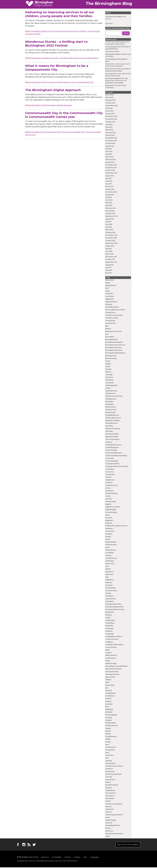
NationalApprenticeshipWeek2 (116, 666)
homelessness (110, 588)
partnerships (110, 685)
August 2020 (110, 195)
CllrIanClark (109, 402)
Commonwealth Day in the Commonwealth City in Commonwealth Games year (64, 115)
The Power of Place (112, 52)
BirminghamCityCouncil (114, 350)
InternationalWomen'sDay (115, 610)
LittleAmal (109, 631)
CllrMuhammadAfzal (112, 421)
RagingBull (109, 709)
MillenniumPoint (111, 655)
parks (107, 682)
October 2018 (110, 241)
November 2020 (111, 192)
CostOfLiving (110, 475)
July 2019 (108, 222)
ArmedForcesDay (112, 318)
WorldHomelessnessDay (114, 834)
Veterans (108, 807)
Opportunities (110, 677)
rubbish (108, 739)
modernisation (111, 658)
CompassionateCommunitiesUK (117, 466)
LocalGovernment (112, 639)
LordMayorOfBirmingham (114, 645)
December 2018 (111, 235)
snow (107, 744)
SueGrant (109, 777)
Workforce (109, 831)
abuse (108, 291)
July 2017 (108, 268)
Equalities (109, 534)
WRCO (108, 836)
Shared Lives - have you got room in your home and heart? (117, 65)
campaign (109, 375)
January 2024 (110, 114)
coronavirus (110, 472)
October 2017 (110, 259)
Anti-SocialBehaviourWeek (115, 310)
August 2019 (110, 219)
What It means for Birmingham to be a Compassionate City (57, 68)
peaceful (109, 691)
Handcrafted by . (54, 861)
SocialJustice (110, 750)
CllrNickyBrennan (111, 423)
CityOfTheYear (110, 394)
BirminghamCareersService (115, 345)
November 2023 (111, 119)
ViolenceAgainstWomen (114, 815)
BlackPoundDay (111, 358)
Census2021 (109, 383)
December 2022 (111, 138)
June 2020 (109, 200)
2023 (107, 288)
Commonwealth (111, 450)
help (107, 577)
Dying (107, 515)
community (109, 458)
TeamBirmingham (112, 785)
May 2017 (108, 273)
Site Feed (109, 23)
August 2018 (110, 246)
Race (107, 707)
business (108, 369)
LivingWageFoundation (114, 637)
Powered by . (26, 861)
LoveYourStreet (111, 647)
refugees (109, 720)
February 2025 (110, 100)
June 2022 (109, 152)
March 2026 (109, 95)
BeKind (108, 329)
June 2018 (109, 251)
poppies (108, 701)
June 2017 (109, 270)
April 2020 (109, 205)
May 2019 (108, 227)
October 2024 (110, 103)
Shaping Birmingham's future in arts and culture (118, 55)
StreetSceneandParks (113, 774)
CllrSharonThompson (113, 429)
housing (108, 593)
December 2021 (111, 165)
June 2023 (109, 125)
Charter (108, 388)
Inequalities (109, 601)
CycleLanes (109, 491)
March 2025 (109, 98)
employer (109, 523)
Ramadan (109, 712)
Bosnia (108, 361)
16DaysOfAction (111, 285)
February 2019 (110, 232)
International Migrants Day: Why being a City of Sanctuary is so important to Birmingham (117, 81)
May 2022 (109, 154)
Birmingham (110, 337)
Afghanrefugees (111, 302)
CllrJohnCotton (111, 407)
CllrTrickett (109, 431)
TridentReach (110, 790)
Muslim (108, 661)
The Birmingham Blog (109, 3)
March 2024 (109, 111)
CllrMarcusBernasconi (113, 418)
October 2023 (110, 122)
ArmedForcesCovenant (114, 315)
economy (109, 518)
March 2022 (109, 157)
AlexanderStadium (112, 307)
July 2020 (109, 197)
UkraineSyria (110, 799)
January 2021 (110, 189)
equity (108, 539)
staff (107, 758)
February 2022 (110, 160)
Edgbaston (109, 520)
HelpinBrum (110, 580)
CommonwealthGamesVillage (116, 456)
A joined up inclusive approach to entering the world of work (117, 43)
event (107, 547)
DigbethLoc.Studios (113, 507)
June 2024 (109, 108)
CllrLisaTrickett (110, 412)
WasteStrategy (111, 820)
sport (107, 753)
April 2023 (109, 127)
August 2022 (110, 146)
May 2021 (108, 184)
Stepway (109, 761)
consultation (110, 469)
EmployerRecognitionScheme (116, 526)
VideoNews (109, 809)
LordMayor (109, 642)
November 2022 (111, 141)
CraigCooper (110, 480)
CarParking (109, 380)
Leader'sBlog (110, 620)
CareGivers (109, 377)
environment (110, 531)
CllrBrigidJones (111, 399)
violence (108, 812)
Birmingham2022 (111, 340)
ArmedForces (110, 312)
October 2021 (110, 170)
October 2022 (110, 143)
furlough (108, 556)
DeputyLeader (111, 501)
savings (108, 742)
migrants (108, 653)
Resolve (108, 731)
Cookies (77, 858)
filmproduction (111, 550)
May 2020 (109, 203)
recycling (109, 717)
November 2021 (111, 168)
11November (110, 280)
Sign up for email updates (127, 845)
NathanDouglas (111, 664)
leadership (109, 626)
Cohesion (109, 442)
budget (108, 364)
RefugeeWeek (111, 723)
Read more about (62, 58)
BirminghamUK (111, 356)
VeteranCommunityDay (114, 804)
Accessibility (56, 858)
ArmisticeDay (110, 321)
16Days (108, 283)
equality (108, 537)
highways (109, 583)
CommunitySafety (112, 461)
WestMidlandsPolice (113, 826)
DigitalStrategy (111, 510)
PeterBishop (110, 696)
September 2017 (111, 262)
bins (107, 334)
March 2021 (109, 187)
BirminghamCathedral (113, 348)
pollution (108, 699)
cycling (108, 496)
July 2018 (108, 249)
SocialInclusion (111, 747)
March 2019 (109, 230)
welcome (109, 823)
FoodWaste (110, 553)
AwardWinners (111, 323)
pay (107, 688)
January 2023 (110, 135)
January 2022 (110, 162)
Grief (107, 566)
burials (108, 367)
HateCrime (109, 574)
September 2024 (111, 106)
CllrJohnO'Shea (111, 410)
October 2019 (110, 214)
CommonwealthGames (114, 453)
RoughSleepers (111, 736)
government (110, 564)
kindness (108, 615)
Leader (108, 618)
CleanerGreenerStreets (114, 396)
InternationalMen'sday (113, 604)
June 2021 (109, 181)
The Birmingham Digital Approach (53, 90)
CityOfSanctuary (111, 391)
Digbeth (108, 504)
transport (109, 788)
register (108, 728)
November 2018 (111, 238)
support (108, 782)
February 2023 (110, 133)
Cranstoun (109, 483)
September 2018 (111, 243)
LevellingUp (110, 628)
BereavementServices (114, 331)
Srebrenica (109, 755)
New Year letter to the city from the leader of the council (118, 75)
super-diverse (110, 780)
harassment (109, 572)
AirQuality (109, 304)
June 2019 (109, 224)
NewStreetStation (112, 672)
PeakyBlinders (110, 693)
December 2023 (111, 116)
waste (107, 817)
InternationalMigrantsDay (114, 607)
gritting (108, 569)
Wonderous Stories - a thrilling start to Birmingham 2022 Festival (56, 44)
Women (108, 828)
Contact (67, 858)
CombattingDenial (112, 448)
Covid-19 (108, 477)
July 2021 (108, 178)
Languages (94, 858)
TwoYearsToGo (111, 793)
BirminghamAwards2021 (114, 342)
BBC (107, 326)
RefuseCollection (111, 726)
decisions (109, 499)
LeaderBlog (110, 623)
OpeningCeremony (112, 674)
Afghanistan (110, 299)
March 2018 (109, 254)
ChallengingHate (111, 385)
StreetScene (110, 771)
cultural (108, 488)
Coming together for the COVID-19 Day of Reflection (118, 48)
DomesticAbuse (111, 512)
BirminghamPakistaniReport (115, 353)
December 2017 (111, 257)
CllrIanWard (109, 404)
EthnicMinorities (111, 545)
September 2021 (111, 173)
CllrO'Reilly (109, 426)
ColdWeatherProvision (113, 445)
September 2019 (111, 216)
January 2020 (110, 211)
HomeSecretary (111, 591)
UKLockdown (110, 796)
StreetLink (109, 769)
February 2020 (111, 208)
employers (109, 528)
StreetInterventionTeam (114, 766)
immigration (110, 596)
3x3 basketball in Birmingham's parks (116, 60)
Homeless (109, 585)
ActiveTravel (110, 296)
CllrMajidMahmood (112, 415)
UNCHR (108, 801)
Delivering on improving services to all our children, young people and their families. (60, 14)
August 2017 (109, 265)
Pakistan (108, 680)
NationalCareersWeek (113, 669)
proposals (109, 704)
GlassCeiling (110, 561)
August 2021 (109, 176)
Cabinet (108, 372)
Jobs (85, 858)
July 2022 (108, 149)
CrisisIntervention (111, 485)
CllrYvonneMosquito (112, 439)
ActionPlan (109, 294)
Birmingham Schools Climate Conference (116, 87)
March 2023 (109, 130)
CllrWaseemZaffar (112, 437)
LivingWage (110, 634)
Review (108, 734)
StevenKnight (110, 763)
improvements (111, 599)
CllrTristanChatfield (112, 434)
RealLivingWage (111, 715)
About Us (45, 858)
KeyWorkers (110, 612)
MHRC (107, 650)
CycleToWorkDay (111, 493)
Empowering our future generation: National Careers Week (118, 70)
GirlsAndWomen (111, 558)
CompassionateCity (112, 464)
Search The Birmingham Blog (118, 28)
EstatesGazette (111, 542)
